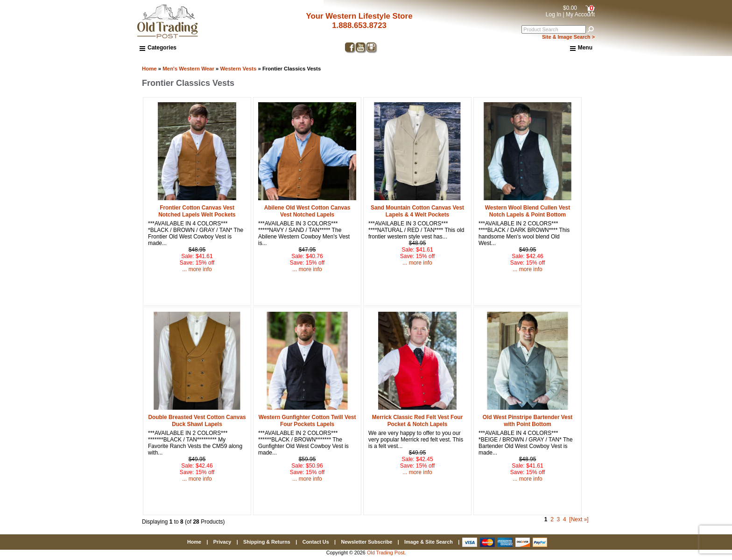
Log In (553, 14)
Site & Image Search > (568, 37)
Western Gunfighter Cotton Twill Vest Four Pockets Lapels (307, 421)
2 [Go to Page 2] (552, 519)
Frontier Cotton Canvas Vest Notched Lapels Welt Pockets (197, 211)
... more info (197, 269)
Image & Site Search (429, 542)
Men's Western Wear (188, 69)
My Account (580, 14)
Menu (581, 48)
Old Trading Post (386, 553)
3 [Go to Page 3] (559, 519)
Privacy (222, 542)
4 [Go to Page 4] (565, 519)
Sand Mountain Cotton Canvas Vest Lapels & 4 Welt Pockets (417, 211)
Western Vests (239, 69)
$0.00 (570, 8)
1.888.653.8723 (359, 25)
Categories (158, 48)
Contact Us (316, 542)
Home (149, 69)
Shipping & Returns (267, 542)
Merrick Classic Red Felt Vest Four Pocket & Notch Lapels (418, 421)
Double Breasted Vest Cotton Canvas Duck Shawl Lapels (197, 421)
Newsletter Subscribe (366, 542)
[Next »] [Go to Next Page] (579, 519)
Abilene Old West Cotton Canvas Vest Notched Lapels (307, 211)
